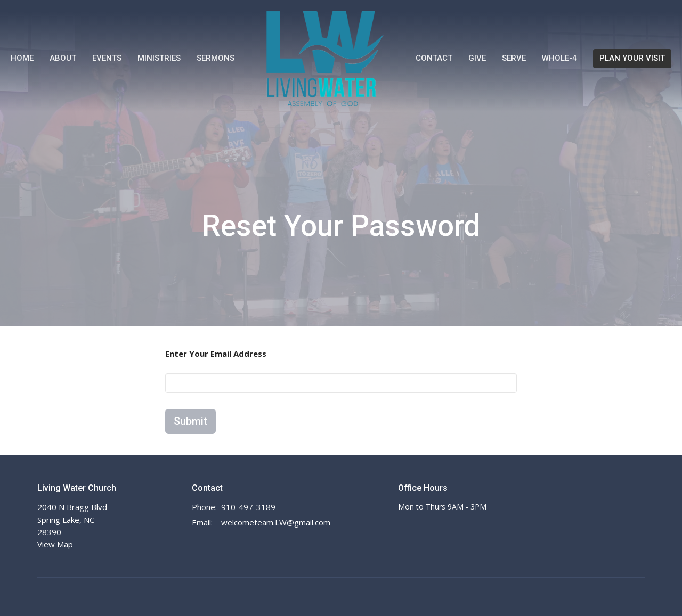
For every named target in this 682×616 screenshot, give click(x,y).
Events (107, 58)
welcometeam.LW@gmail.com (276, 522)
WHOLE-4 (559, 58)
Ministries (159, 58)
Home (22, 58)
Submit (190, 421)
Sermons (216, 58)
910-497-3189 (248, 507)
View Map (55, 544)
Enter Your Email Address (216, 354)
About (63, 58)
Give (477, 58)
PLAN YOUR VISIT (632, 58)
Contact (434, 58)
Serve (514, 58)
